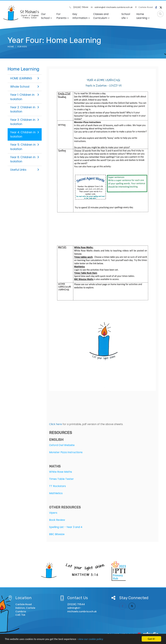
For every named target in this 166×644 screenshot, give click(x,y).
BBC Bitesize (57, 534)
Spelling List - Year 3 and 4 (66, 527)
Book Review (57, 520)
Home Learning (143, 16)
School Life (126, 16)
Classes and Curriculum (101, 16)
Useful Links (25, 170)
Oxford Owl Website (62, 445)
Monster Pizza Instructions (66, 452)
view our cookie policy (91, 639)
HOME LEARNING (25, 78)
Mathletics (56, 493)
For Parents (63, 16)
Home (11, 47)
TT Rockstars (57, 486)
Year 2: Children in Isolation (25, 109)
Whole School (25, 87)
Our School (47, 16)
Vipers (53, 513)
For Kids (22, 47)
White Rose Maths (61, 472)
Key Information (81, 16)
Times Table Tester (61, 479)
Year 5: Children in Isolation (25, 147)
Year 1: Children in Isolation (25, 97)
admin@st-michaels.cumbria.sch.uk (112, 7)
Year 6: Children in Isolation (25, 159)
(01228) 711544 (79, 7)
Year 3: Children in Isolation (25, 122)
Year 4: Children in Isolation (25, 134)
